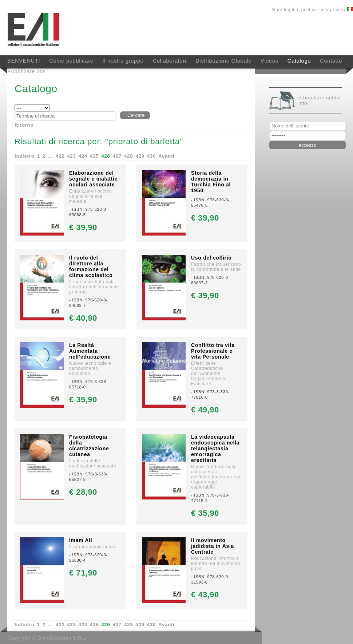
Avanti (166, 156)
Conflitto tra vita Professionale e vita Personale (213, 351)
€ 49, (205, 410)
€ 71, (83, 573)
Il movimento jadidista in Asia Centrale (213, 546)
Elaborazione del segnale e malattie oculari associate (93, 179)
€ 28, (83, 492)
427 (117, 156)
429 (140, 156)
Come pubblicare (71, 61)
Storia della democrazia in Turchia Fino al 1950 (211, 182)
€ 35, (83, 400)
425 (94, 156)
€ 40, (83, 318)
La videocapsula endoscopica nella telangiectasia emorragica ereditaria (215, 449)
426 (106, 156)
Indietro (25, 156)
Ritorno (24, 125)
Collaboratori (170, 61)
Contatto (331, 61)
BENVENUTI (24, 61)
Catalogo (299, 61)
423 (71, 156)
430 (151, 156)
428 (128, 156)
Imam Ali (81, 540)
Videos (269, 61)
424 (83, 156)
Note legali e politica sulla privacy (310, 10)
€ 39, (83, 227)
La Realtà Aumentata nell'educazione (90, 351)
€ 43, (205, 595)
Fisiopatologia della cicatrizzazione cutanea (89, 446)
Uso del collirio (211, 258)
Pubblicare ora (26, 71)
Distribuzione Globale (223, 61)
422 (60, 156)
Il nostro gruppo (123, 61)
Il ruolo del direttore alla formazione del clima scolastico (91, 266)
